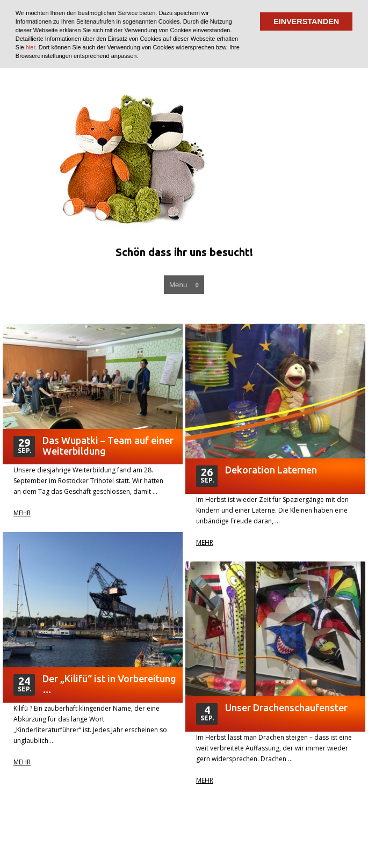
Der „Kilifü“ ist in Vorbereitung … (109, 684)
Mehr (22, 513)
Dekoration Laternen (271, 470)
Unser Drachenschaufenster (286, 707)
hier (31, 47)
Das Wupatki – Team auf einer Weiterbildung (108, 446)
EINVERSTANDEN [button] (306, 21)
